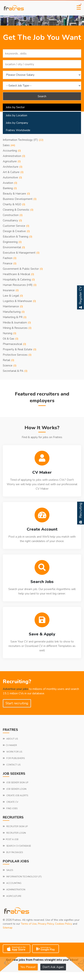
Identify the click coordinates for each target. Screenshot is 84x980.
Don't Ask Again (53, 967)
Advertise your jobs (16, 689)
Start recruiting (17, 703)
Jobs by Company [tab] (17, 123)
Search (42, 96)
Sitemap (8, 928)
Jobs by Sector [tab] (15, 107)
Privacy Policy (46, 924)
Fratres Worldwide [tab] (18, 130)
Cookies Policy (63, 924)
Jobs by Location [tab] (16, 115)
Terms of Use (29, 924)
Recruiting (80, 513)
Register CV (80, 298)
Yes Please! (28, 967)
